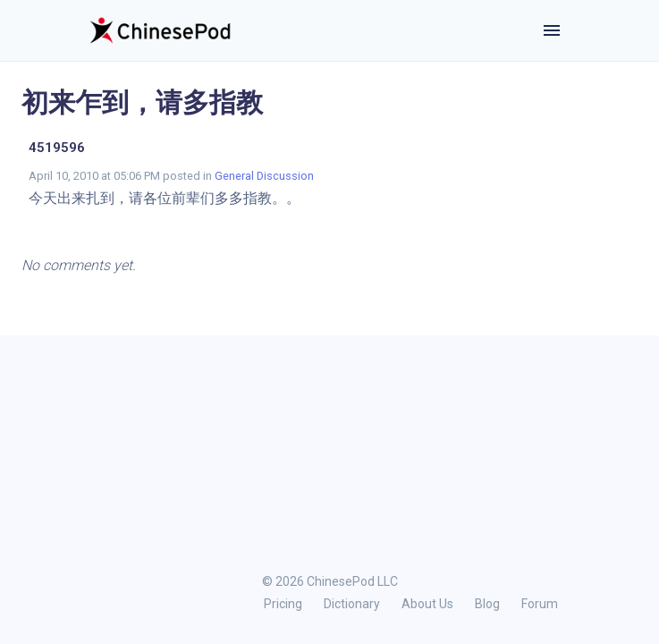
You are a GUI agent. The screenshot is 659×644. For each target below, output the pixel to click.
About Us (427, 604)
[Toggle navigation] (552, 30)
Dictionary (352, 604)
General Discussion (264, 176)
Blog (487, 604)
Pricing (283, 604)
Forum (540, 604)
